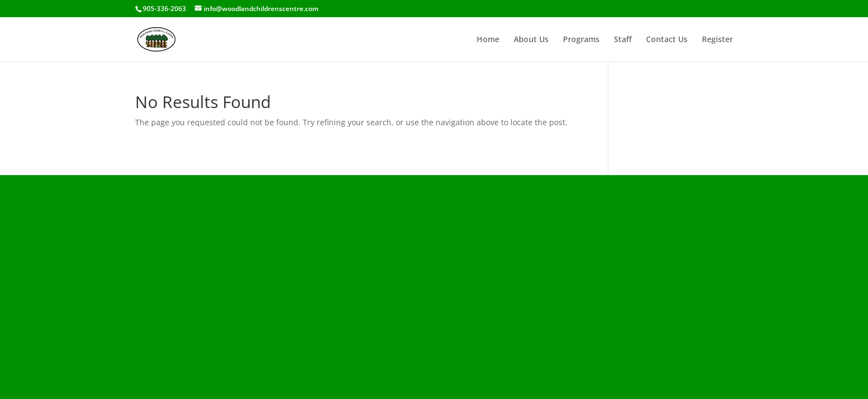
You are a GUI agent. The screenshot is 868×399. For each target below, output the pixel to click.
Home (488, 40)
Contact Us (667, 40)
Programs (581, 40)
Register (717, 40)
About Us (531, 40)
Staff (623, 40)
